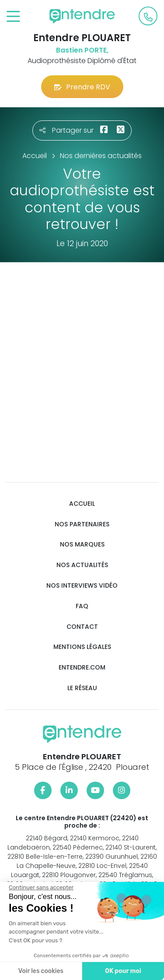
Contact (82, 627)
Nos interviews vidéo (82, 586)
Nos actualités (82, 565)
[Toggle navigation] (13, 17)
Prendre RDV (82, 87)
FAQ (82, 606)
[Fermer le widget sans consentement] (39, 888)
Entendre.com (82, 668)
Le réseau (82, 688)
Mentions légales (82, 647)
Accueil (82, 504)
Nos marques (82, 545)
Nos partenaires (82, 524)
